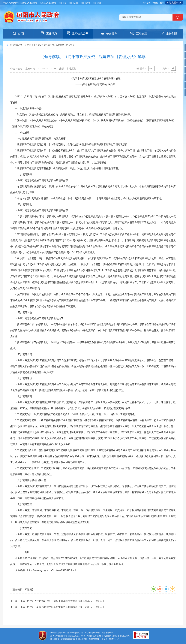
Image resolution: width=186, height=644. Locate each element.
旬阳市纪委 (97, 3)
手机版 (155, 3)
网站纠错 (80, 633)
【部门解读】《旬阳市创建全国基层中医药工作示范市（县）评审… (56, 607)
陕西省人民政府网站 (29, 3)
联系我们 (97, 633)
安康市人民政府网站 (48, 3)
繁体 (162, 3)
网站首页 (54, 633)
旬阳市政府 (85, 3)
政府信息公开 (77, 33)
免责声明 (63, 633)
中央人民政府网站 (10, 3)
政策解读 (60, 45)
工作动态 (49, 33)
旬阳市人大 (73, 3)
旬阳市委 (62, 3)
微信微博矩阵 (107, 633)
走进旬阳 (169, 33)
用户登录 (146, 3)
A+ (151, 69)
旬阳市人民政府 (32, 45)
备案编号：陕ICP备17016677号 (117, 636)
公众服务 (109, 33)
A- (157, 69)
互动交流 (139, 33)
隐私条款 (71, 633)
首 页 (18, 33)
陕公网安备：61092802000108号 (64, 639)
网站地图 (88, 633)
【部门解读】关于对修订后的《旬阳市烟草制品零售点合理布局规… (56, 601)
